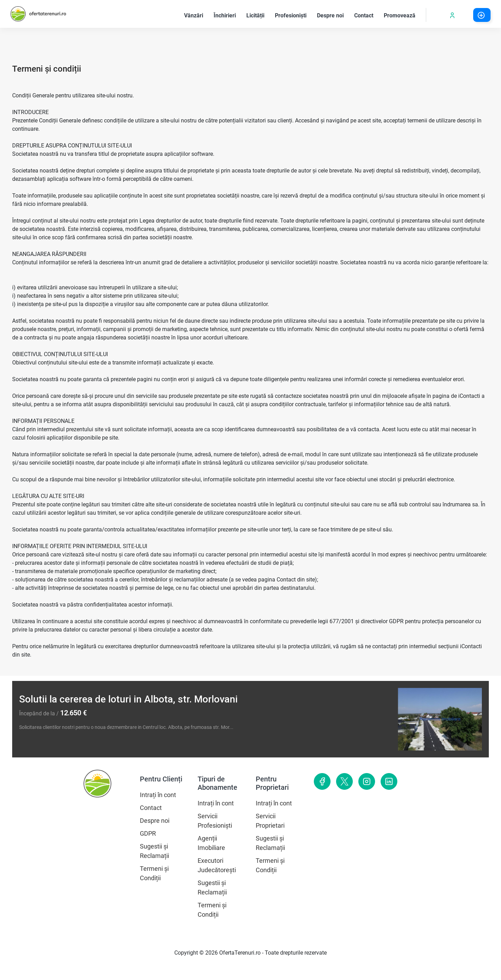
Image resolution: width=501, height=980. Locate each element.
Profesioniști (293, 15)
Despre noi (333, 15)
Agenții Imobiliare (211, 843)
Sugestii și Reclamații (154, 851)
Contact (366, 15)
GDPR (148, 833)
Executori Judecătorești (217, 865)
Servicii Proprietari (270, 821)
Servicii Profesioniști (215, 821)
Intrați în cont (158, 795)
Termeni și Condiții (154, 873)
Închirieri (227, 15)
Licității (258, 15)
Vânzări (196, 15)
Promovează (402, 15)
